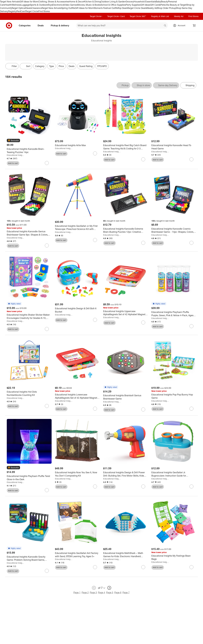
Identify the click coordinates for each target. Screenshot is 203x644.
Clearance (37, 8)
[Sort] (26, 66)
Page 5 (110, 592)
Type (52, 66)
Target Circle (32, 11)
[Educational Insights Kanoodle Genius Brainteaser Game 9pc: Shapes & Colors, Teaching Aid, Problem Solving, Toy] (29, 233)
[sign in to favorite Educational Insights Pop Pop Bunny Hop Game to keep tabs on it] (191, 409)
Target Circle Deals (137, 8)
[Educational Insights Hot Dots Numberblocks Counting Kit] (29, 393)
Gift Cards (155, 5)
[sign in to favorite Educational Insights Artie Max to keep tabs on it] (95, 153)
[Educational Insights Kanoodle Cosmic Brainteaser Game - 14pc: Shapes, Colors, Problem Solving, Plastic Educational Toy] (174, 230)
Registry (12, 11)
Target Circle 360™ (138, 16)
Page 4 (101, 592)
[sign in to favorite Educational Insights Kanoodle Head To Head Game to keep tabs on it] (191, 159)
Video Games (71, 5)
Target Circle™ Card (116, 16)
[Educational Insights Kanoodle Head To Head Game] (174, 147)
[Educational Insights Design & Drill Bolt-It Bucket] (77, 310)
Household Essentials (145, 2)
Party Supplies (133, 5)
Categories (26, 25)
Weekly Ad (152, 8)
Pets (163, 5)
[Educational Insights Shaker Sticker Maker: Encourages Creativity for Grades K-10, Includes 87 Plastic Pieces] (29, 316)
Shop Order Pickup (166, 8)
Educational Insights (15, 155)
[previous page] (94, 588)
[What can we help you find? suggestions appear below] (122, 25)
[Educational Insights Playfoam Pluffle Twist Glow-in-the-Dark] (29, 478)
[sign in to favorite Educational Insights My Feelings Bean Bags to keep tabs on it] (191, 567)
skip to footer (3, 2)
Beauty (164, 2)
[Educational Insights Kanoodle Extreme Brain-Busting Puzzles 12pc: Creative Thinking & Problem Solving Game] (126, 230)
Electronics (58, 5)
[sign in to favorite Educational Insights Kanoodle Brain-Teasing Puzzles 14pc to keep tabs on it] (47, 163)
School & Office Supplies (113, 5)
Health (8, 5)
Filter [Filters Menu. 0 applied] (12, 66)
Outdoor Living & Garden (113, 2)
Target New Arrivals (10, 2)
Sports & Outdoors (39, 5)
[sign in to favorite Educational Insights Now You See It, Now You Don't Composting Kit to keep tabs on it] (95, 486)
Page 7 (126, 592)
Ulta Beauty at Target (176, 5)
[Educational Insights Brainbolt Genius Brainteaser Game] (126, 397)
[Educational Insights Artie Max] (77, 145)
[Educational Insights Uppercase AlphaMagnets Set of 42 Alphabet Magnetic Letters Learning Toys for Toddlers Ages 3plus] (126, 313)
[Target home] (9, 25)
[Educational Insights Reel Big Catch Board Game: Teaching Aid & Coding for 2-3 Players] (126, 147)
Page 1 (77, 592)
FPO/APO (102, 66)
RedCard (21, 11)
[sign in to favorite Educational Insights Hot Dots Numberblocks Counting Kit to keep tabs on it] (47, 406)
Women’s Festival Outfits (106, 8)
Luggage (25, 5)
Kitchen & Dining (92, 2)
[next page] (109, 588)
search (165, 26)
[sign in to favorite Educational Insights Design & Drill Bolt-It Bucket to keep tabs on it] (95, 320)
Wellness (16, 5)
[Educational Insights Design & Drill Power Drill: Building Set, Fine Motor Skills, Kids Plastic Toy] (126, 474)
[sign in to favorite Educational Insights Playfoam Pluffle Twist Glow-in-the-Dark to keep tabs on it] (47, 490)
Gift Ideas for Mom (29, 2)
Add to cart (13, 163)
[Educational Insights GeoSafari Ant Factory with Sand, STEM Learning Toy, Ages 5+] (77, 555)
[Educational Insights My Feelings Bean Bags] (174, 557)
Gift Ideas (145, 5)
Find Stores (44, 11)
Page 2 (85, 592)
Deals (29, 8)
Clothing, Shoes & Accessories (54, 2)
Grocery (130, 2)
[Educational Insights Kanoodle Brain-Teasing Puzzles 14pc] (29, 151)
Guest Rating (86, 66)
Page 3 (93, 592)
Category (40, 66)
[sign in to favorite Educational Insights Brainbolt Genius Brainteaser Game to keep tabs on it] (143, 409)
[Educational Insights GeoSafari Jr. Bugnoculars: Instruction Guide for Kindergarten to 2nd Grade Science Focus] (174, 474)
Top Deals (123, 8)
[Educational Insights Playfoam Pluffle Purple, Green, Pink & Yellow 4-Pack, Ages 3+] (174, 314)
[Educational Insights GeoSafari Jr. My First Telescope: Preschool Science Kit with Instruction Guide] (77, 228)
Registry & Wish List (160, 16)
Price (61, 66)
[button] (13, 141)
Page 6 (118, 592)
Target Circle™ (96, 16)
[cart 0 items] (194, 25)
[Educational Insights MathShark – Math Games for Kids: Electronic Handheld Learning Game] (126, 555)
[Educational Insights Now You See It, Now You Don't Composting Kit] (77, 474)
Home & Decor (76, 2)
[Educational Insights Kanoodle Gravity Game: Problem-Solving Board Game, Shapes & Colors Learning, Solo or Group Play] (29, 558)
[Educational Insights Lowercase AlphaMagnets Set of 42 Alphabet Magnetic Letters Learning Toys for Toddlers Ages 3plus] (77, 396)
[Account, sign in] (180, 25)
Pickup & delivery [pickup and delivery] (61, 25)
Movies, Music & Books (89, 5)
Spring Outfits (68, 8)
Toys (50, 5)
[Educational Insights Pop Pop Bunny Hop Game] (174, 396)
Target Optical (19, 8)
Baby (158, 2)
